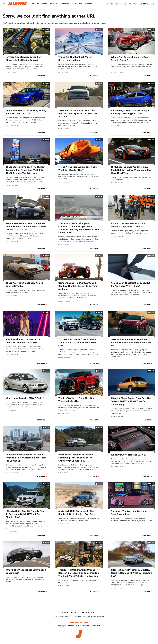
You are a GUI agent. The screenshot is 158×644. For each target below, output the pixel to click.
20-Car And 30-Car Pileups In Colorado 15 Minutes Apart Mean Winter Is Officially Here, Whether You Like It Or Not (79, 228)
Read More (41, 76)
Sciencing (85, 626)
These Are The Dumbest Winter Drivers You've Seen (75, 58)
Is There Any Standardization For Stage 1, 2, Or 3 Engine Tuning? (23, 58)
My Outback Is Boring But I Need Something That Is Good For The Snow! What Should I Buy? (76, 458)
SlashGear (96, 626)
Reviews (54, 3)
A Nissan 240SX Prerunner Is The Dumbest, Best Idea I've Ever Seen (77, 513)
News (44, 3)
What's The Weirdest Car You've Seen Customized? (26, 571)
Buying (89, 3)
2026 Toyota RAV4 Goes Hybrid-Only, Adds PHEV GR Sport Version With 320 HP (131, 342)
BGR (78, 626)
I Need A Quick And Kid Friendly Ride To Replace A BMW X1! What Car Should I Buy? (25, 514)
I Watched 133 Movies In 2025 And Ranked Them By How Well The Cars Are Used (78, 113)
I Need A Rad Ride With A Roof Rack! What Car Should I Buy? (78, 168)
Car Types (77, 3)
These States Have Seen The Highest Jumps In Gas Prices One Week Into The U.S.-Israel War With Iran (26, 170)
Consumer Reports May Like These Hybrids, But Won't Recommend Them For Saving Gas (26, 458)
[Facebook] (107, 4)
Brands (65, 3)
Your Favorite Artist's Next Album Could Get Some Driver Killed (23, 341)
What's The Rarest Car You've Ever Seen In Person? (130, 59)
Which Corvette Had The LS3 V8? (129, 455)
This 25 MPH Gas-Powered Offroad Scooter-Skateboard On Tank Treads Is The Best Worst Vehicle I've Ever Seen (79, 573)
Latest (36, 3)
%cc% (47, 30)
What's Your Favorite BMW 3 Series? (25, 398)
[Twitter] (121, 4)
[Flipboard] (116, 4)
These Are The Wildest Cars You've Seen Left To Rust (24, 284)
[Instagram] (130, 4)
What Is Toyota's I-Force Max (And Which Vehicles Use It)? (77, 400)
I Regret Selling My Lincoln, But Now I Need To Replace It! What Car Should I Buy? (131, 573)
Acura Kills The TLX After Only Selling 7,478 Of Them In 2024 (26, 112)
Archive (75, 612)
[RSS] (135, 4)
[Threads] (126, 4)
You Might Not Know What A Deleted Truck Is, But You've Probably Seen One (78, 342)
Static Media (65, 616)
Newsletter (147, 4)
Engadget (62, 626)
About (65, 612)
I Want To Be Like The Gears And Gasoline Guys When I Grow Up (128, 225)
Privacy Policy (89, 612)
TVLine (71, 626)
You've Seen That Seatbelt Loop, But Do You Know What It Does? (131, 284)
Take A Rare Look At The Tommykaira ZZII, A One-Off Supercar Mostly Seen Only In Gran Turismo (26, 226)
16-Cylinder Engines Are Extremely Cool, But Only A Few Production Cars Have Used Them (131, 170)
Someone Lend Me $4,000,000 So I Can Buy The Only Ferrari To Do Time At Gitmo (78, 286)
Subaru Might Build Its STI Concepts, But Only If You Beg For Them (131, 112)
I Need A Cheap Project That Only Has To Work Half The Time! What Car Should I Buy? (131, 401)
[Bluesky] (112, 4)
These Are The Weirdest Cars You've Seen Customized (130, 513)
